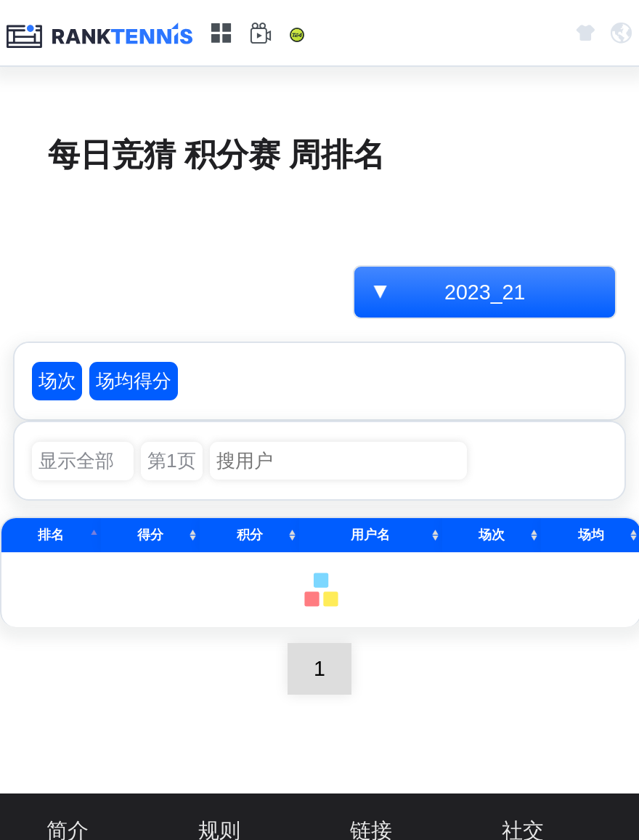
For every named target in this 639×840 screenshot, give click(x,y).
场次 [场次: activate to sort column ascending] (492, 535)
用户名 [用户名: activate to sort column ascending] (370, 535)
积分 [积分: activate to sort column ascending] (250, 535)
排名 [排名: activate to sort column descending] (51, 535)
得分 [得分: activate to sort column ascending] (150, 535)
